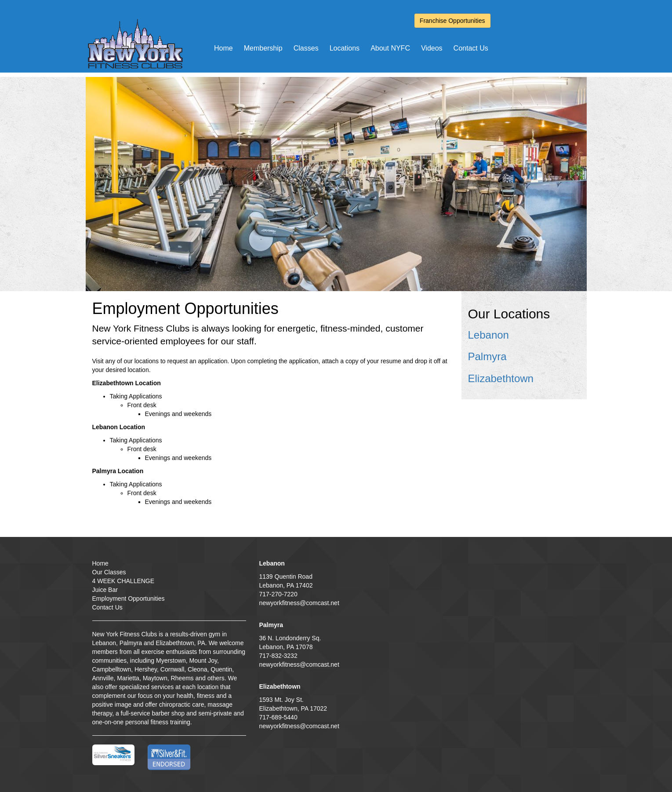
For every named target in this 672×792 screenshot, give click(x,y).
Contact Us (471, 48)
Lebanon (489, 335)
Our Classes (109, 572)
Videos (432, 48)
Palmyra (487, 356)
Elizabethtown (501, 378)
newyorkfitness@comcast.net (299, 603)
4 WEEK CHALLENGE (124, 581)
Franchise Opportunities (452, 21)
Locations (345, 48)
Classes (306, 48)
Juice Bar (105, 590)
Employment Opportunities (129, 599)
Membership (263, 48)
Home (223, 48)
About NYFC (390, 48)
